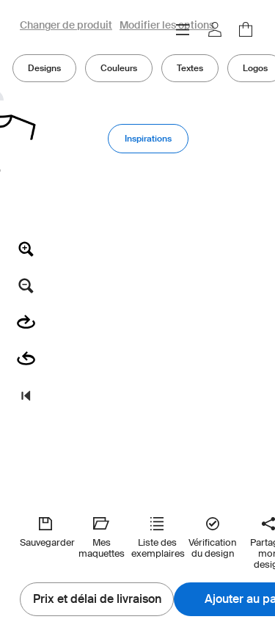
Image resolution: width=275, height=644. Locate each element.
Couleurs (119, 68)
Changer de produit (66, 26)
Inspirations (148, 138)
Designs (44, 68)
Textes (190, 68)
